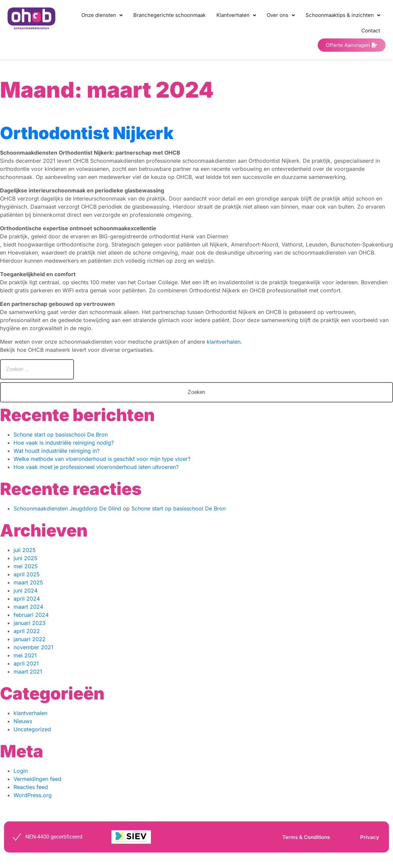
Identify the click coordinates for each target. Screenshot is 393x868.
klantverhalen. (224, 342)
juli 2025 (25, 550)
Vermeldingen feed (37, 779)
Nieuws (23, 721)
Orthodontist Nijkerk (87, 133)
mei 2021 (25, 655)
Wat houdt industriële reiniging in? (57, 451)
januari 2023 (30, 623)
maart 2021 (28, 672)
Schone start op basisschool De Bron (61, 435)
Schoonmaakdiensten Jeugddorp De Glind (67, 508)
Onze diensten (102, 15)
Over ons (281, 15)
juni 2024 (25, 590)
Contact (371, 31)
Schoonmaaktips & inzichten (343, 15)
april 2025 (27, 574)
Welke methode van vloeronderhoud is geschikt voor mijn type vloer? (102, 459)
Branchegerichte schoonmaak (169, 15)
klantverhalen (30, 713)
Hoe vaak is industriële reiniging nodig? (64, 443)
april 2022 (27, 631)
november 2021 (33, 647)
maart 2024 (28, 607)
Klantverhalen (236, 15)
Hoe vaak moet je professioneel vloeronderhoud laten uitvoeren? (96, 467)
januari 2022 (30, 639)
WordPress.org (33, 795)
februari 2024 (31, 615)
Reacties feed (31, 787)
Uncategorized (32, 729)
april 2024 (27, 599)
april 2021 (26, 663)
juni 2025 (25, 558)
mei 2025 (26, 566)
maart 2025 (28, 582)
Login (21, 771)
